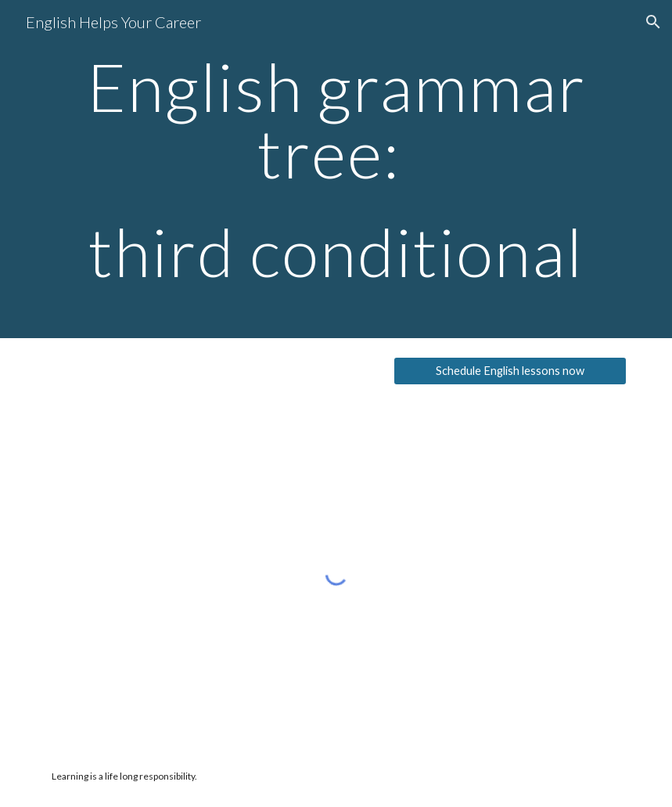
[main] (336, 169)
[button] (653, 22)
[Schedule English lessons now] (510, 371)
